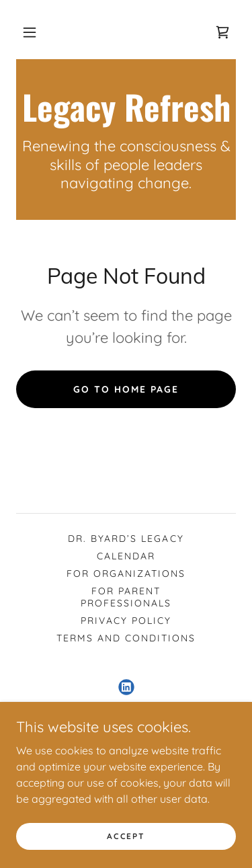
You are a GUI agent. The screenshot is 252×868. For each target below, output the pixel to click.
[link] (222, 32)
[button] (30, 32)
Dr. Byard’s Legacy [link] (126, 539)
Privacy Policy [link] (126, 621)
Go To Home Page (126, 389)
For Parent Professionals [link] (126, 597)
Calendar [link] (126, 556)
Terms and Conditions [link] (126, 638)
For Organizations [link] (126, 574)
